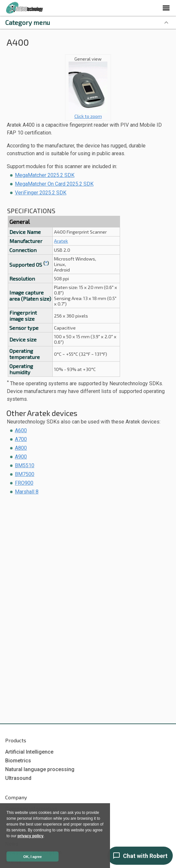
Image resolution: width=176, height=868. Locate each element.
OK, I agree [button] (33, 857)
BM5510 (25, 465)
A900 (21, 457)
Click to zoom (88, 114)
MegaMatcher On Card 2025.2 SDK (54, 184)
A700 (21, 439)
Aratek (61, 241)
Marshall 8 (27, 492)
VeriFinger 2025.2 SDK (41, 193)
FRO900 (24, 483)
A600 (21, 430)
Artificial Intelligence (29, 752)
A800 (21, 448)
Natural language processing (40, 769)
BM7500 (25, 474)
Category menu (28, 22)
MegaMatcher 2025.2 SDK (45, 175)
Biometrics (18, 761)
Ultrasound (18, 778)
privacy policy (30, 836)
